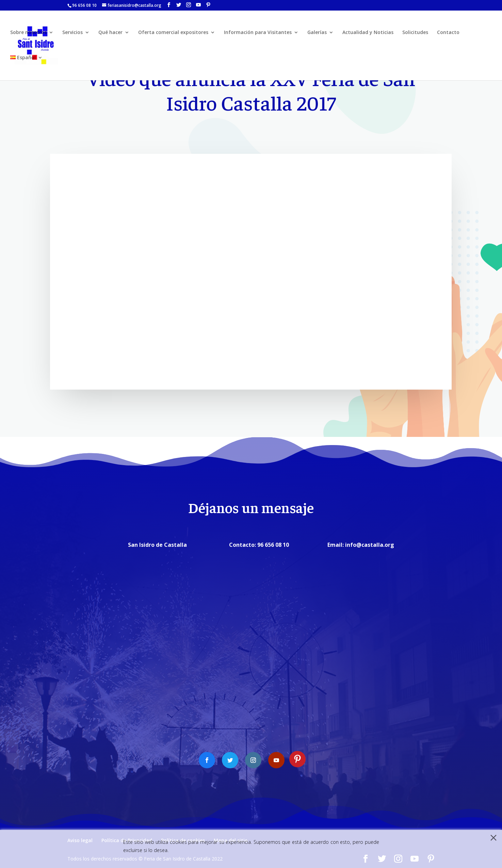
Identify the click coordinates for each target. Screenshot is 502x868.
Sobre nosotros (28, 33)
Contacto (448, 33)
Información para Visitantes (258, 33)
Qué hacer (110, 33)
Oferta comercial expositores (173, 33)
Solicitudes (415, 33)
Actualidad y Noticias (368, 33)
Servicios (72, 33)
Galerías (317, 33)
